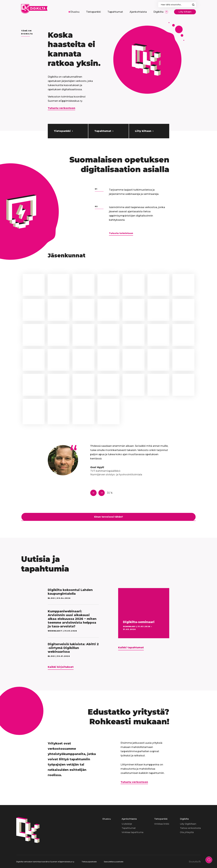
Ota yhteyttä (187, 832)
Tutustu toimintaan (121, 233)
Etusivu (107, 819)
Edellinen (93, 493)
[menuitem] (74, 12)
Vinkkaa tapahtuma (132, 832)
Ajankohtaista (129, 819)
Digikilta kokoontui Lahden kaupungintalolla (70, 592)
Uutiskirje (127, 824)
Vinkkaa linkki (162, 824)
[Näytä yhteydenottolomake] (209, 860)
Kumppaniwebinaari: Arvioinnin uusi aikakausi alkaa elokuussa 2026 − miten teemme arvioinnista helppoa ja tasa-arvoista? (72, 619)
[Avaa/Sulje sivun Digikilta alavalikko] (167, 12)
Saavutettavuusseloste (114, 862)
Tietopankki (62, 131)
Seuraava (102, 493)
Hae (193, 5)
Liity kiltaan (185, 12)
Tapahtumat (103, 131)
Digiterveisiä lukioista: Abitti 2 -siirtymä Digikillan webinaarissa (73, 648)
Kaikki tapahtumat (131, 647)
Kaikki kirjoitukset (61, 667)
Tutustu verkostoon (61, 108)
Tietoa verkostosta (190, 828)
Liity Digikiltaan (188, 824)
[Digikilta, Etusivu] (34, 9)
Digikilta (184, 819)
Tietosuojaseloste (89, 862)
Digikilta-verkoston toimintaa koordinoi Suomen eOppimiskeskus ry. (45, 862)
